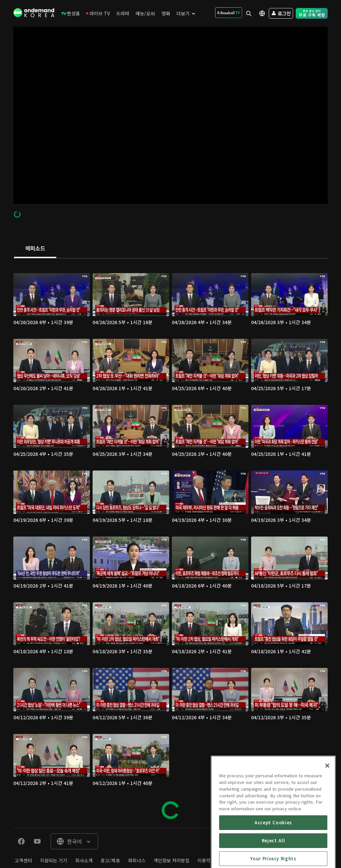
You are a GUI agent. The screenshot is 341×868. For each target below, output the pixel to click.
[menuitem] (71, 13)
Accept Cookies (273, 858)
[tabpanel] (170, 543)
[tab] (35, 249)
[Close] (327, 802)
